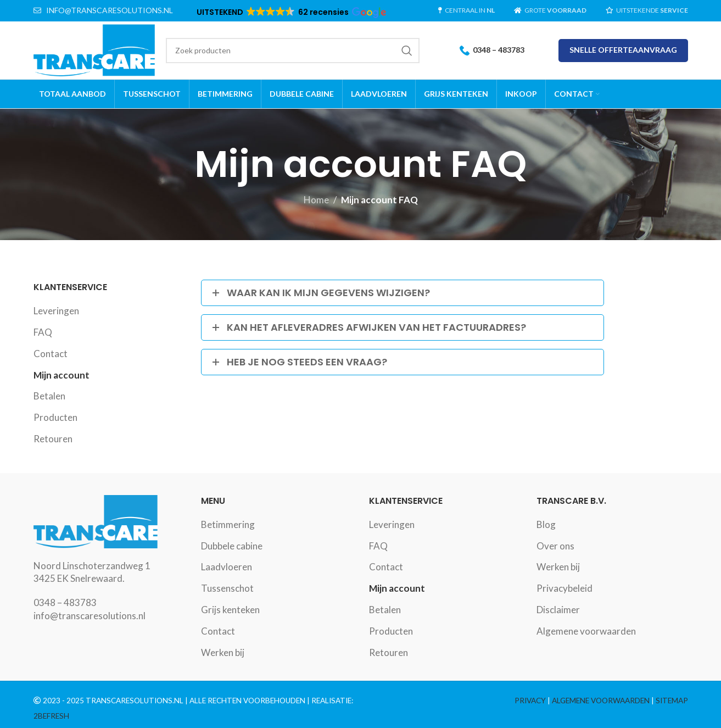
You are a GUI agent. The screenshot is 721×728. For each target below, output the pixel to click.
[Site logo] (94, 49)
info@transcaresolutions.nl (90, 616)
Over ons (555, 546)
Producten (55, 417)
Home (316, 200)
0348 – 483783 (492, 51)
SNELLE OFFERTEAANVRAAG (623, 50)
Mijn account (62, 375)
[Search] (292, 51)
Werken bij (223, 652)
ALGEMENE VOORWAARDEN (601, 701)
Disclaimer (558, 610)
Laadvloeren (227, 567)
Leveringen (56, 311)
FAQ (43, 332)
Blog (546, 524)
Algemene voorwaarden (586, 631)
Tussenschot (227, 588)
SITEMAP (672, 701)
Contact (51, 354)
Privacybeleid (564, 588)
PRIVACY (530, 701)
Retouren (53, 439)
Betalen (49, 396)
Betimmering (228, 524)
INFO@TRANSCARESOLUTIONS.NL (110, 10)
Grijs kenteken (230, 610)
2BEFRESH (51, 716)
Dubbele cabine (232, 546)
